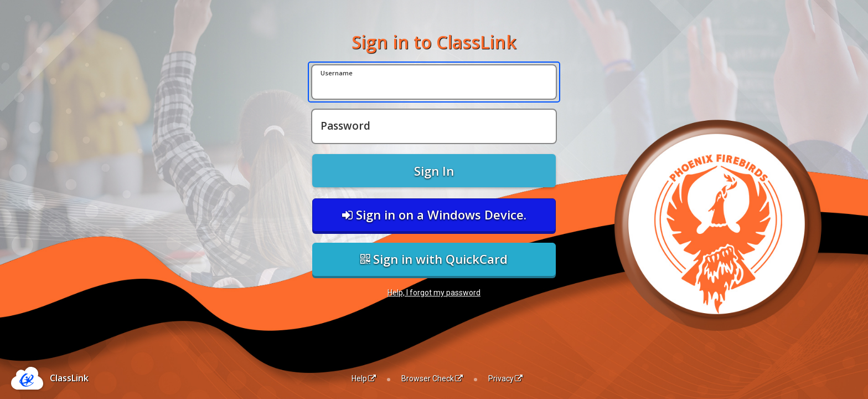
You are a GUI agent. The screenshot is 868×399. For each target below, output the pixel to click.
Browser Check (432, 378)
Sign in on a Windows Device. (434, 214)
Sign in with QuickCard (434, 259)
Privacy (505, 378)
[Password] (434, 126)
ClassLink (69, 378)
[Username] (434, 82)
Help (364, 378)
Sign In (434, 171)
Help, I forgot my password (434, 293)
